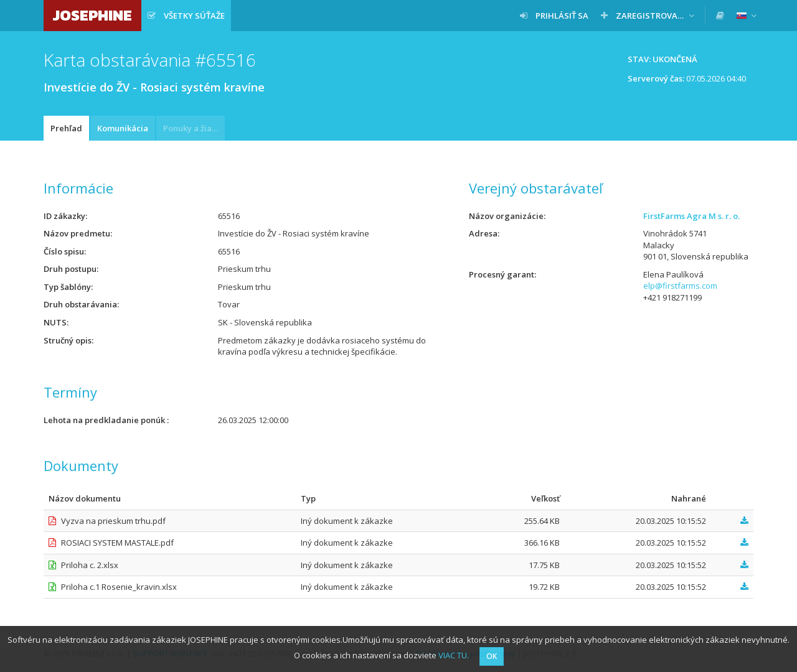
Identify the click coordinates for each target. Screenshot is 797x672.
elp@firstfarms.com (680, 286)
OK (492, 656)
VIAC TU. (454, 655)
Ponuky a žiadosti (194, 128)
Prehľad (66, 128)
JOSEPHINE (92, 15)
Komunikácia (123, 128)
